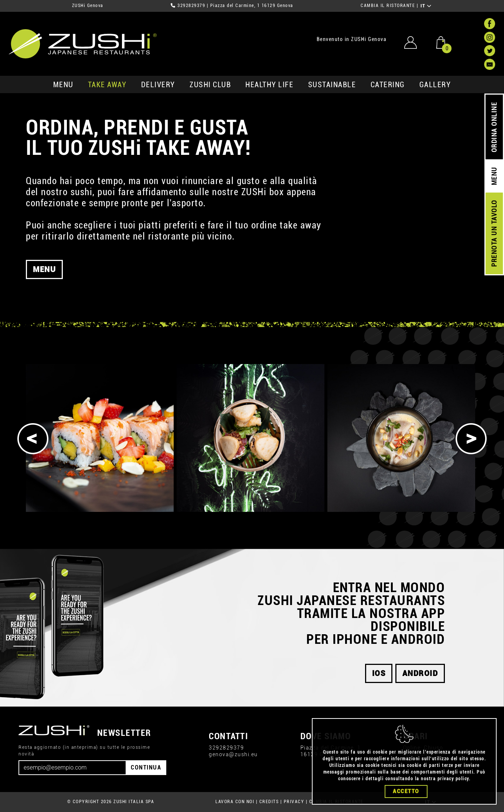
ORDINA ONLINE (494, 127)
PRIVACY (294, 802)
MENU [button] (44, 272)
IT (426, 6)
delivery (158, 85)
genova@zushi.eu (233, 754)
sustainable (332, 85)
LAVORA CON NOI (235, 802)
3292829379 (191, 6)
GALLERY (435, 85)
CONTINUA (146, 767)
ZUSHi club (210, 85)
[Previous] (33, 439)
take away (107, 85)
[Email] (72, 768)
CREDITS (269, 802)
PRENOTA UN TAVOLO (494, 234)
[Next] (471, 439)
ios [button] (379, 673)
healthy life (269, 85)
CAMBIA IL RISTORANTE (388, 6)
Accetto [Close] (406, 791)
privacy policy (453, 779)
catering (388, 85)
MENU (63, 85)
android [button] (420, 673)
